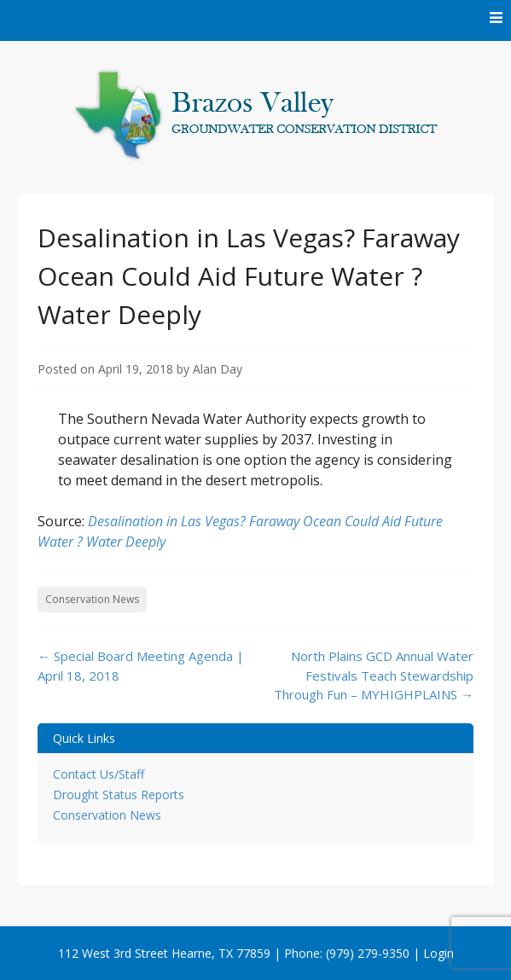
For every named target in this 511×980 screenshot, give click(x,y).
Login (438, 953)
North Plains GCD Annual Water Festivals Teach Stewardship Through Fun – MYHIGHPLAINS (374, 675)
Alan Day (218, 369)
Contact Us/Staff (99, 774)
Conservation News (92, 599)
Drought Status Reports (119, 794)
